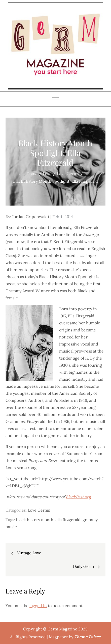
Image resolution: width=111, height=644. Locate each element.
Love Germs (39, 510)
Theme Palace (87, 637)
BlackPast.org (78, 497)
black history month (35, 520)
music (11, 527)
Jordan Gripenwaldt (31, 217)
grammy (90, 520)
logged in (38, 606)
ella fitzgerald (68, 520)
